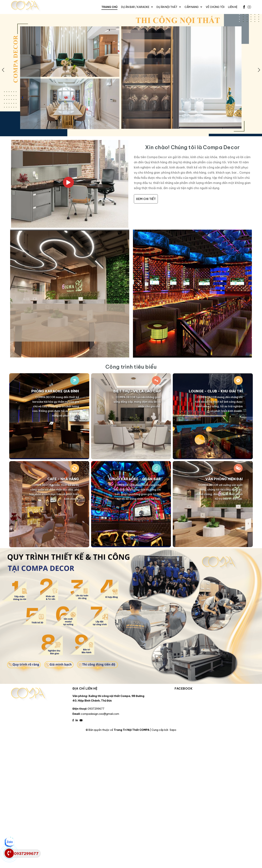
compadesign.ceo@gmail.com (100, 714)
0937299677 (96, 709)
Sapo (173, 730)
